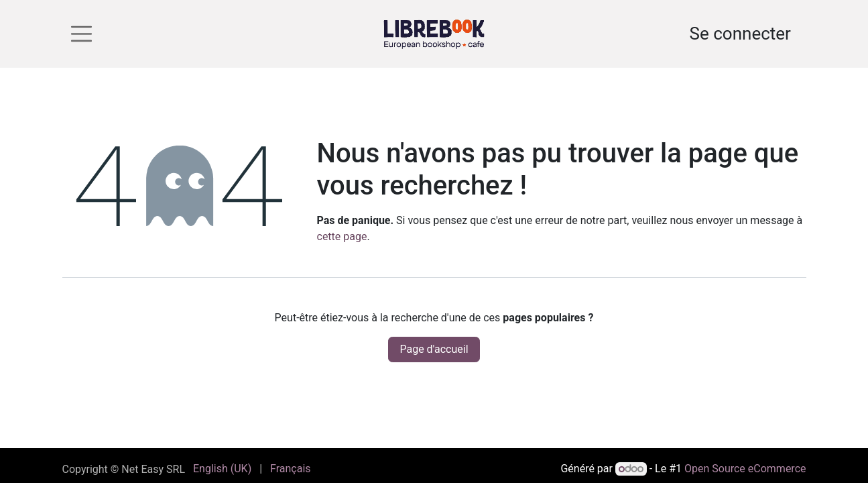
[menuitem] (222, 469)
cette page (342, 236)
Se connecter (740, 34)
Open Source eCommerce (745, 469)
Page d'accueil (434, 349)
